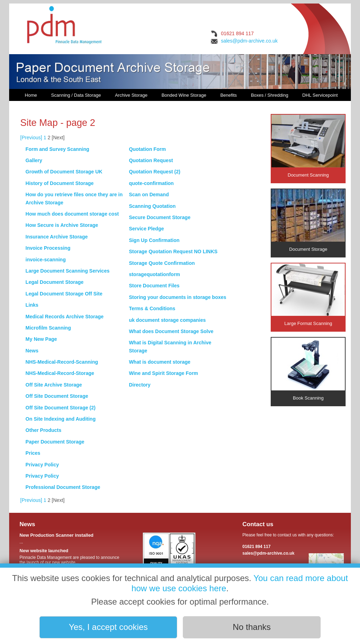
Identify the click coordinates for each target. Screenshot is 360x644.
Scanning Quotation (152, 206)
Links (32, 305)
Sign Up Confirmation (154, 240)
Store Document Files (154, 286)
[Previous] (31, 138)
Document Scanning (308, 146)
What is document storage (160, 362)
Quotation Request (151, 160)
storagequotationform (155, 274)
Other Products (44, 430)
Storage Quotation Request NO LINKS (173, 251)
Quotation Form (147, 149)
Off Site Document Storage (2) (61, 408)
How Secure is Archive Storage (62, 225)
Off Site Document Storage (57, 396)
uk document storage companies (168, 320)
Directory (140, 385)
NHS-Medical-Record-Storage (60, 373)
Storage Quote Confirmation (162, 263)
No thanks (252, 627)
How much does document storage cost (72, 214)
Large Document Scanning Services (68, 271)
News (32, 351)
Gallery (34, 160)
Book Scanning (308, 369)
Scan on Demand (149, 195)
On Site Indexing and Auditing (61, 419)
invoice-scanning (46, 260)
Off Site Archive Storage (54, 385)
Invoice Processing (48, 248)
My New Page (41, 339)
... (70, 538)
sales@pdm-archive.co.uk (249, 41)
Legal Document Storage (55, 282)
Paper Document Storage (55, 442)
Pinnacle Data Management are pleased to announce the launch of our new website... (70, 556)
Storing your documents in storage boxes (178, 297)
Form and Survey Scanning (57, 149)
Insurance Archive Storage (57, 237)
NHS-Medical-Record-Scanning (62, 362)
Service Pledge (147, 229)
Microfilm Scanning (48, 328)
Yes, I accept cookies (108, 627)
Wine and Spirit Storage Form (164, 373)
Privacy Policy (42, 465)
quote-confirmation (152, 183)
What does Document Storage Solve (171, 331)
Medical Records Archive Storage (65, 317)
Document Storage (308, 221)
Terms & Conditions (152, 308)
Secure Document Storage (160, 217)
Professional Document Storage (63, 487)
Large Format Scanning (308, 295)
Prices (33, 453)
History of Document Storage (60, 183)
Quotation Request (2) (155, 172)
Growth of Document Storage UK (64, 172)
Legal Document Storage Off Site (64, 294)
